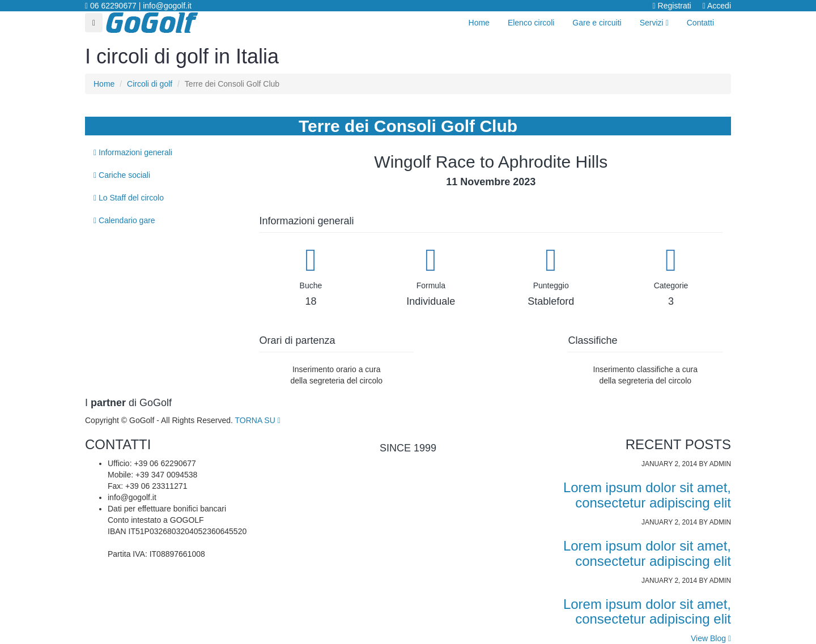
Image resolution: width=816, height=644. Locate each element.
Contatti (700, 23)
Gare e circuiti (597, 23)
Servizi (654, 23)
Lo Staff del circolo (129, 198)
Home (479, 23)
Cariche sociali (122, 175)
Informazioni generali (133, 152)
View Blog (711, 638)
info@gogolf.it (167, 6)
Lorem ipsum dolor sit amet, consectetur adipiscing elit (647, 495)
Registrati (672, 6)
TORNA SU (258, 420)
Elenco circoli (531, 23)
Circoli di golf (150, 84)
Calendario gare (124, 220)
